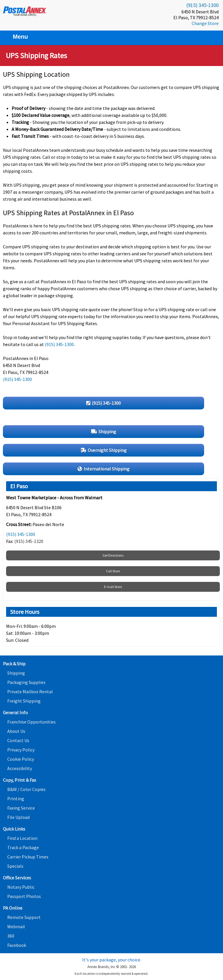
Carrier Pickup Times (28, 857)
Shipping (16, 673)
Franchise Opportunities (32, 722)
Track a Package (23, 847)
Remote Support (24, 917)
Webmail (16, 926)
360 (11, 936)
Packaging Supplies (26, 682)
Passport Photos (24, 896)
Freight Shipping (24, 701)
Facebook (17, 945)
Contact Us (18, 740)
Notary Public (21, 887)
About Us (16, 731)
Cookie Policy (21, 759)
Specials (15, 866)
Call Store (113, 571)
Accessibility (20, 768)
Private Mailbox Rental (30, 692)
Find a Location (22, 838)
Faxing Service (21, 808)
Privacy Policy (21, 750)
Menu (17, 37)
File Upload (18, 817)
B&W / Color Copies (26, 789)
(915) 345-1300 (203, 5)
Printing (16, 799)
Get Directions (113, 555)
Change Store (205, 23)
